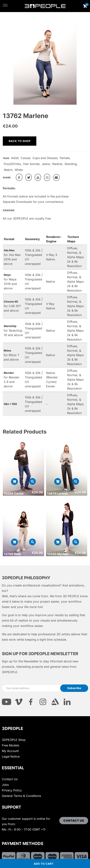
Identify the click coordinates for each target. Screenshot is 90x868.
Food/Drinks (12, 164)
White (19, 170)
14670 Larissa (57, 493)
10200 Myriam (58, 554)
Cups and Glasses (45, 158)
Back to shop (20, 141)
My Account (10, 751)
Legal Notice (11, 756)
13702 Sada (12, 554)
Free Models (11, 745)
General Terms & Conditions (21, 796)
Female (65, 158)
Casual (25, 158)
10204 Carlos (14, 493)
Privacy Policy (12, 790)
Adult (15, 158)
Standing (71, 164)
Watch (8, 170)
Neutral (57, 164)
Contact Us (10, 779)
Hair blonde (31, 164)
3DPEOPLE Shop (14, 740)
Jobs (5, 785)
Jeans (46, 164)
